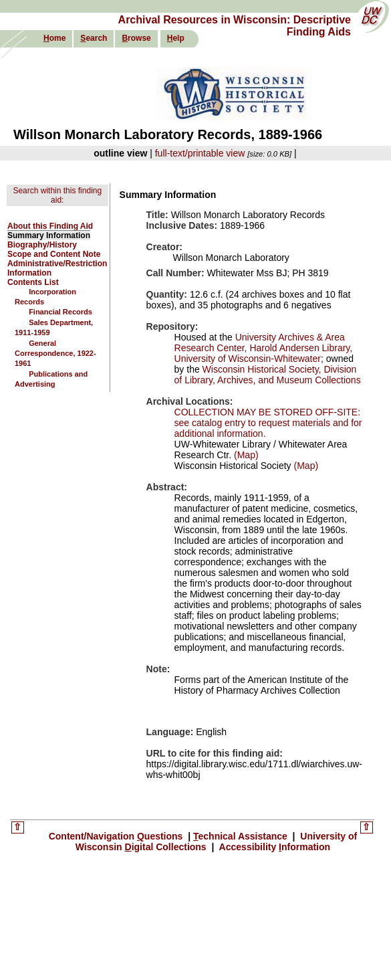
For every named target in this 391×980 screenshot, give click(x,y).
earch (94, 38)
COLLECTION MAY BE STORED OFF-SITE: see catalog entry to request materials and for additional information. (268, 423)
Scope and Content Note (54, 254)
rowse (136, 38)
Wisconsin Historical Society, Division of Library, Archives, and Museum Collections (268, 375)
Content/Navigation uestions (117, 836)
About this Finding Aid (50, 226)
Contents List (33, 282)
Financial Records (60, 312)
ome (54, 38)
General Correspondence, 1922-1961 (55, 354)
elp (176, 38)
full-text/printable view (200, 153)
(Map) (245, 455)
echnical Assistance (242, 836)
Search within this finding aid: (57, 195)
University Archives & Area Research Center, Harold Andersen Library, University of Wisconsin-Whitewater (264, 348)
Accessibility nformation (273, 847)
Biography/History (42, 245)
